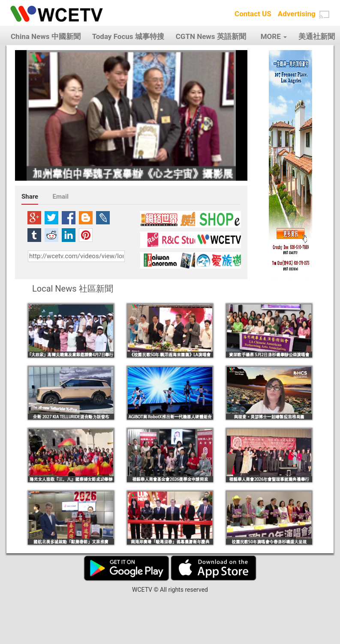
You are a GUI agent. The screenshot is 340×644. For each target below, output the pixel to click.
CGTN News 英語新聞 (211, 36)
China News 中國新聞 (46, 36)
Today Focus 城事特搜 (128, 36)
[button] (324, 15)
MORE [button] (274, 36)
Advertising (297, 14)
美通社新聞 (317, 36)
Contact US (253, 14)
